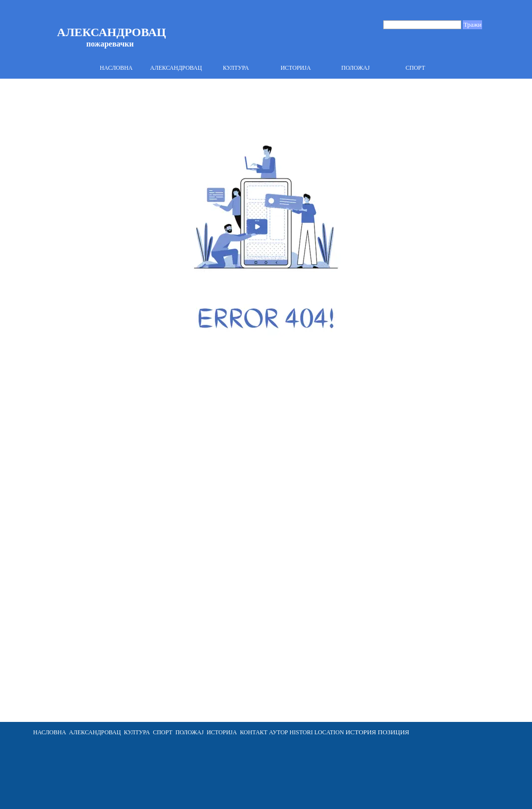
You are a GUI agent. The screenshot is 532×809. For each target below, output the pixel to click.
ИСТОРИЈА (295, 68)
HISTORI (301, 732)
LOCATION (329, 732)
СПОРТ (415, 68)
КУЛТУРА (236, 68)
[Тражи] (422, 25)
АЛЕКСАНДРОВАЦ (176, 68)
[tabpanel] (253, 732)
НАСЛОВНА (116, 68)
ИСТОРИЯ (361, 732)
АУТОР (278, 732)
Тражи (472, 24)
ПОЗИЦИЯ (394, 732)
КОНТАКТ (254, 732)
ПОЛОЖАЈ (355, 68)
